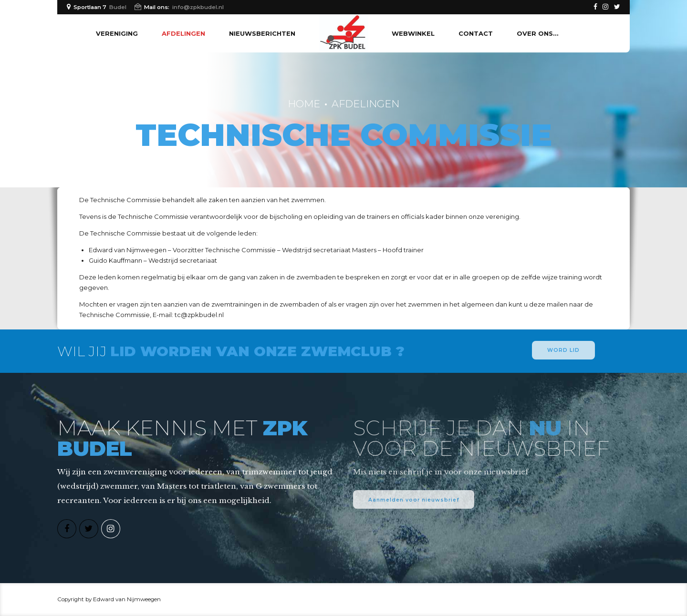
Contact (476, 33)
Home (304, 104)
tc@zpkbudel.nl (199, 315)
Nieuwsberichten (262, 33)
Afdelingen (183, 33)
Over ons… (537, 33)
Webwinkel (413, 33)
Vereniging (117, 33)
